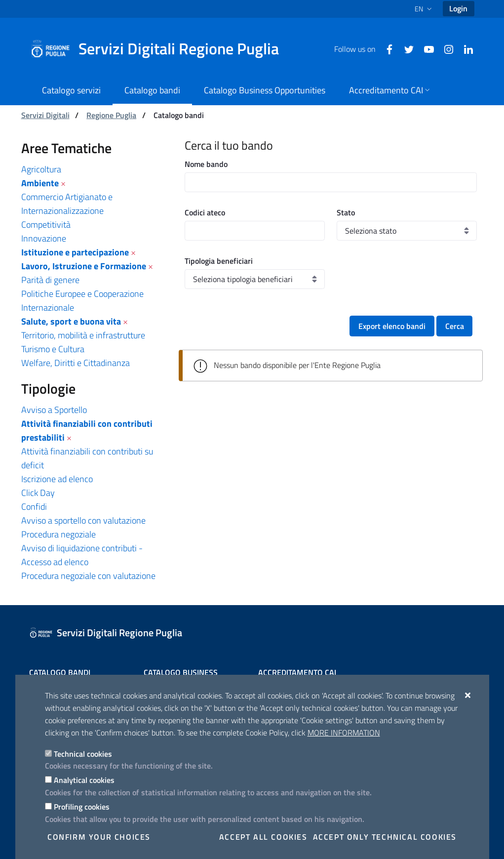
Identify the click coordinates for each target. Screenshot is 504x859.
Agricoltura (41, 169)
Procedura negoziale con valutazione (88, 576)
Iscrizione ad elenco (57, 479)
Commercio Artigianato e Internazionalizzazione (67, 204)
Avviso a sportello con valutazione (83, 520)
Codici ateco (205, 212)
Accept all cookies (263, 837)
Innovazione (44, 238)
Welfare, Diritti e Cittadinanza (76, 363)
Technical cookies (83, 754)
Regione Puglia (111, 115)
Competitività (46, 225)
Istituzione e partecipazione (75, 252)
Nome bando (206, 164)
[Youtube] (425, 48)
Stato (346, 212)
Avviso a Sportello (54, 410)
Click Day (38, 493)
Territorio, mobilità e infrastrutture (83, 335)
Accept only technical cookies (385, 837)
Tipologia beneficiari (219, 261)
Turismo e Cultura (53, 349)
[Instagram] (445, 48)
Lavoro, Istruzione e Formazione (84, 266)
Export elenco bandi (392, 326)
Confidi (34, 507)
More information (344, 733)
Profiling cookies (82, 807)
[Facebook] (386, 48)
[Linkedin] (465, 48)
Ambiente (40, 183)
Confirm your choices (99, 837)
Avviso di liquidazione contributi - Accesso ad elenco (82, 555)
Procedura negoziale (58, 534)
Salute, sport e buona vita (71, 321)
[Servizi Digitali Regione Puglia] (160, 49)
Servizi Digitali (45, 115)
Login (458, 8)
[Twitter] (405, 48)
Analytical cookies (84, 780)
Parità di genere (50, 280)
